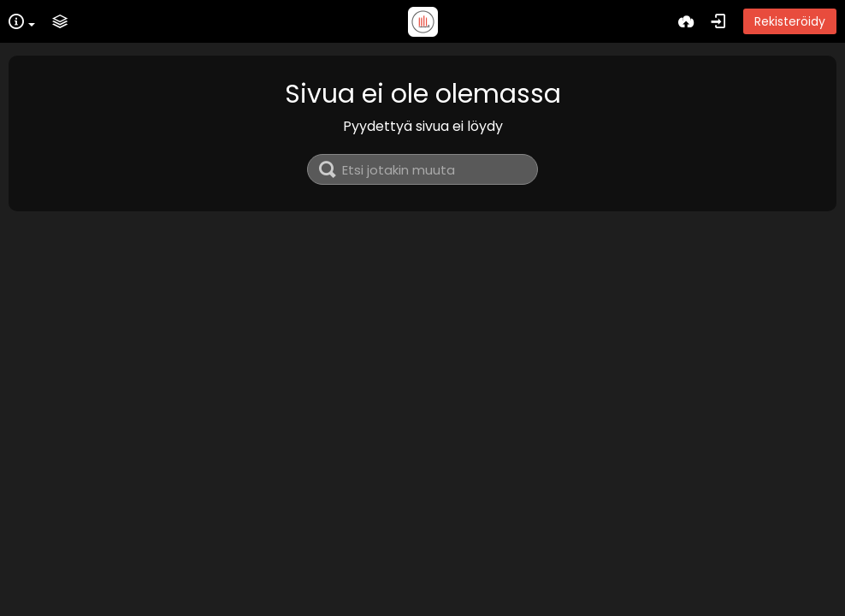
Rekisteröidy (790, 21)
